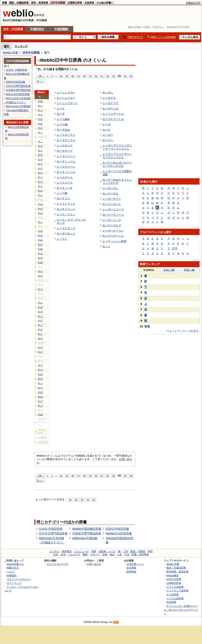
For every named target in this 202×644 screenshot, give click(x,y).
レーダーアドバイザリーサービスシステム (117, 156)
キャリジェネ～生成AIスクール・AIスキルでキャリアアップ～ (181, 610)
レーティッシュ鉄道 (114, 241)
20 (76, 499)
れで (40, 365)
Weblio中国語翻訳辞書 (87, 529)
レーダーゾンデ (112, 220)
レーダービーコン (113, 231)
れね (40, 204)
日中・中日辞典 (13, 29)
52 (108, 76)
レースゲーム (65, 177)
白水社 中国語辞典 (51, 529)
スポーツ (95, 554)
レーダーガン (110, 188)
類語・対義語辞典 (19, 3)
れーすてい (63, 198)
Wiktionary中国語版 (85, 538)
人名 (119, 554)
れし (40, 150)
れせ (40, 159)
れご (40, 325)
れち (40, 173)
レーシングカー (66, 92)
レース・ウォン (66, 214)
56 (131, 76)
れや (40, 258)
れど (40, 370)
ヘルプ (10, 572)
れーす (61, 114)
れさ (40, 146)
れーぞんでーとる (113, 119)
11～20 (169, 270)
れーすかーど (65, 151)
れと (40, 186)
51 (102, 76)
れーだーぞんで (112, 225)
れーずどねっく (66, 234)
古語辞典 (89, 3)
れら (40, 271)
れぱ (40, 397)
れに (40, 195)
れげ (40, 320)
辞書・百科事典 (140, 554)
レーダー (108, 135)
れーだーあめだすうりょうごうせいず (117, 181)
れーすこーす (65, 188)
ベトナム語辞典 (175, 598)
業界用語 (67, 551)
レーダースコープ (113, 209)
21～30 (189, 270)
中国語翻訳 (61, 29)
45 (67, 76)
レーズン (62, 239)
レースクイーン (66, 167)
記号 (175, 248)
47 (79, 76)
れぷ (40, 406)
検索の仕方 (13, 568)
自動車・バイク (107, 551)
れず (40, 338)
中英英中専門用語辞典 (87, 533)
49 (90, 76)
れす (40, 155)
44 (61, 76)
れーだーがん (110, 193)
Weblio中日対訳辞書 (119, 533)
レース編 (62, 124)
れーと (107, 246)
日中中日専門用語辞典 (53, 533)
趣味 (85, 554)
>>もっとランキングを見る (182, 331)
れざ (40, 329)
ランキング (21, 46)
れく (40, 132)
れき (40, 128)
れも (40, 253)
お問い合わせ (94, 564)
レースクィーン (66, 156)
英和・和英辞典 (40, 3)
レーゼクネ (109, 98)
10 (70, 499)
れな (40, 191)
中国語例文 (37, 29)
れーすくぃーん (66, 161)
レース (61, 108)
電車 (94, 551)
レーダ (107, 124)
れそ (40, 164)
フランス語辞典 (175, 587)
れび (40, 379)
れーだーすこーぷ (113, 215)
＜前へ (40, 76)
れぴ (40, 401)
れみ (40, 240)
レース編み (63, 119)
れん (40, 303)
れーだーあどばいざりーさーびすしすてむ (117, 164)
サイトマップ (14, 583)
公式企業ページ (135, 564)
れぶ (40, 383)
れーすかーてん (66, 140)
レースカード (65, 145)
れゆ (40, 262)
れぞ (40, 347)
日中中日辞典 (58, 3)
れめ (40, 249)
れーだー (108, 140)
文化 (56, 554)
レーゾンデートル (113, 114)
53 (114, 76)
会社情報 (131, 568)
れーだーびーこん (113, 236)
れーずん (108, 92)
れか (40, 124)
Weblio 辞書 (10, 53)
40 (88, 499)
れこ (40, 141)
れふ (40, 222)
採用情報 (131, 572)
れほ (40, 231)
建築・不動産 (138, 551)
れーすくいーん (66, 172)
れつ (40, 177)
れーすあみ (63, 130)
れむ (40, 244)
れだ (40, 352)
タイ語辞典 (173, 594)
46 (73, 76)
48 (84, 76)
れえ (40, 115)
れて (40, 182)
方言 (127, 554)
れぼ (40, 392)
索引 (7, 46)
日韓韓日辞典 (75, 3)
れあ (40, 101)
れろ (40, 289)
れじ (40, 334)
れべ (40, 388)
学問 (150, 551)
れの (40, 209)
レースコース (65, 183)
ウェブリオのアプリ (58, 564)
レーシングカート (67, 103)
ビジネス (55, 551)
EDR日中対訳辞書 (117, 529)
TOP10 (148, 270)
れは (40, 213)
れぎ (40, 312)
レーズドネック (66, 228)
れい (40, 106)
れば (40, 374)
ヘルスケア (74, 554)
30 (82, 499)
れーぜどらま (110, 108)
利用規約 (12, 575)
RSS (116, 622)
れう (40, 110)
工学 (126, 551)
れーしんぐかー (66, 98)
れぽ (40, 414)
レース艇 (62, 193)
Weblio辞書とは (15, 564)
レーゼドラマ (110, 103)
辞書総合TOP (193, 3)
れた (40, 168)
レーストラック (66, 204)
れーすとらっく (66, 209)
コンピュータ (81, 551)
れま (40, 235)
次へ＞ (40, 81)
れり (40, 276)
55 (125, 76)
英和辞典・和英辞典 (177, 572)
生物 (105, 554)
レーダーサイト (112, 199)
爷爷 (147, 326)
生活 (63, 554)
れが (40, 307)
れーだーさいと (112, 204)
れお (40, 119)
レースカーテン (66, 135)
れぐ (40, 316)
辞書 (4, 3)
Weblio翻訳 (172, 575)
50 (96, 76)
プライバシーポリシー (19, 579)
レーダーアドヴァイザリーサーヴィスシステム (117, 147)
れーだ (107, 130)
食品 (112, 554)
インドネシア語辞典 (177, 591)
